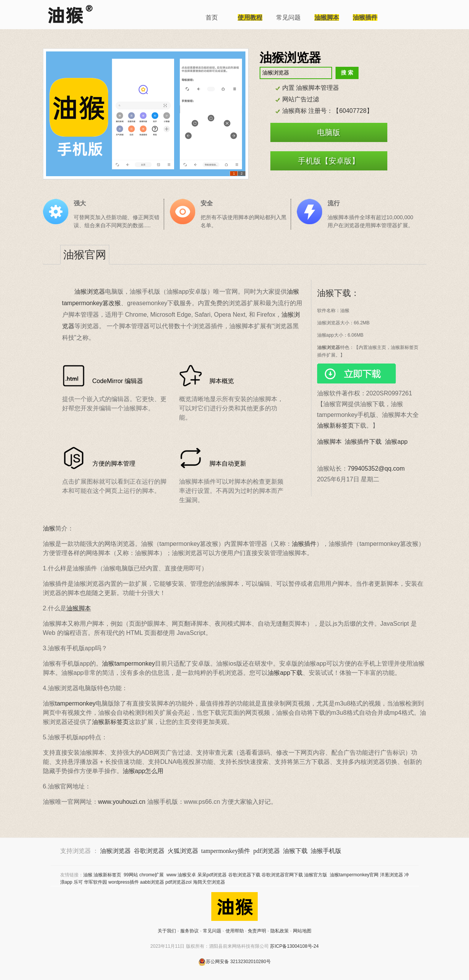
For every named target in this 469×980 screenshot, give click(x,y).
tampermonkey (76, 703)
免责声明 (257, 931)
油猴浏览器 (90, 292)
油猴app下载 (285, 673)
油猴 (49, 528)
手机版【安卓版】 (329, 161)
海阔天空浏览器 (209, 882)
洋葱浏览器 (392, 875)
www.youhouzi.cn (122, 802)
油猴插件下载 (363, 442)
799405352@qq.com (376, 469)
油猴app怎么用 (143, 771)
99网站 (131, 875)
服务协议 (189, 931)
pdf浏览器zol (178, 882)
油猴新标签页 (336, 426)
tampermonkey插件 (226, 851)
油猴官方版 (316, 875)
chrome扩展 (151, 875)
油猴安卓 (187, 875)
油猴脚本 (327, 17)
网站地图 (302, 931)
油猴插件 (304, 544)
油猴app (396, 442)
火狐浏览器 (183, 851)
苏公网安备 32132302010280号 (234, 962)
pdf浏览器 (266, 851)
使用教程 (250, 17)
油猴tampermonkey (128, 664)
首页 (212, 17)
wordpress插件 (124, 882)
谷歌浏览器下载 (244, 875)
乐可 (78, 882)
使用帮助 (235, 931)
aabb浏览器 (152, 882)
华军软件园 (95, 882)
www (171, 875)
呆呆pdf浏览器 (212, 875)
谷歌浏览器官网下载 (282, 875)
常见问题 (288, 17)
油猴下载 (295, 851)
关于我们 (167, 931)
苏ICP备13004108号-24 (294, 946)
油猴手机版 (326, 851)
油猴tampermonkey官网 (354, 875)
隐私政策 (280, 931)
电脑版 (329, 132)
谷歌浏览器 (149, 851)
